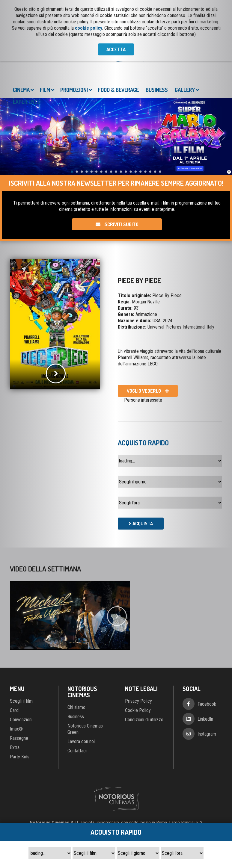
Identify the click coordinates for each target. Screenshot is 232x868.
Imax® (16, 729)
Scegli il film (21, 701)
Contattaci (77, 751)
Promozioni (74, 90)
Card (14, 710)
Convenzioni (21, 720)
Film (45, 90)
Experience (27, 102)
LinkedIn (205, 719)
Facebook (207, 704)
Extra (15, 747)
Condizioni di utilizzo (144, 720)
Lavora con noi (81, 741)
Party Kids (20, 757)
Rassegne (19, 738)
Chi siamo (76, 707)
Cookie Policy (138, 710)
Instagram (207, 734)
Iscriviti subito (121, 224)
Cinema (21, 90)
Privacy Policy (138, 701)
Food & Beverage (118, 90)
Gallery (185, 90)
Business (157, 90)
